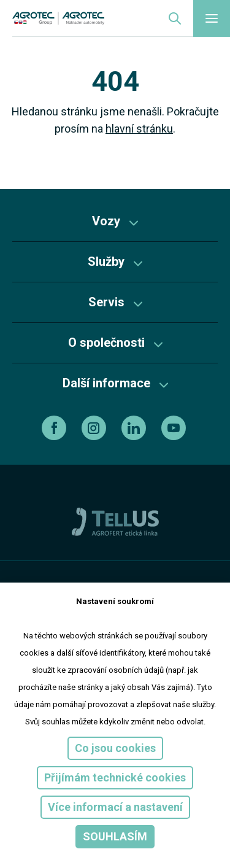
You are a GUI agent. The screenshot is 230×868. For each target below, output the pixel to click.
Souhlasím (115, 836)
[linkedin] (135, 428)
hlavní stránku (139, 129)
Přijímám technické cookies (115, 777)
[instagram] (95, 428)
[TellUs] (115, 521)
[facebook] (56, 428)
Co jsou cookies (115, 748)
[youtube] (175, 428)
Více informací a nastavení (115, 807)
